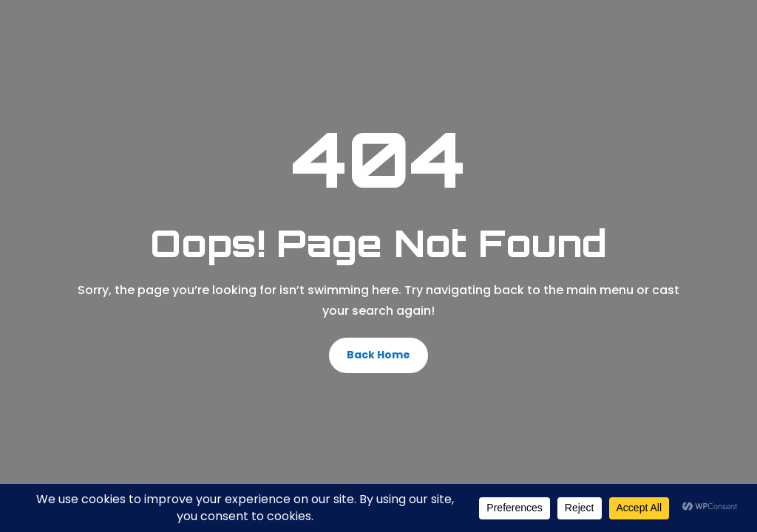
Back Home (378, 355)
